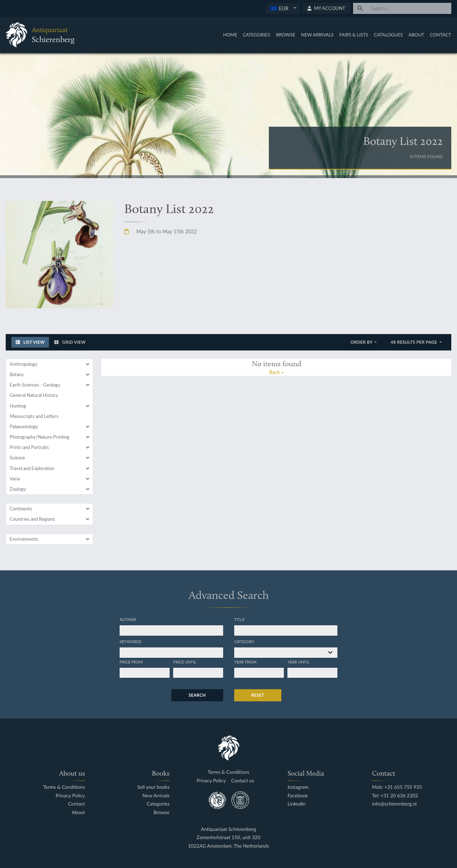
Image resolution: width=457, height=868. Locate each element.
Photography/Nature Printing (39, 437)
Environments (24, 539)
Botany (17, 374)
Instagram (298, 787)
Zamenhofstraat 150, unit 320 (229, 837)
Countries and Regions (32, 519)
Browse (286, 35)
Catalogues (388, 35)
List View (30, 342)
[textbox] (283, 8)
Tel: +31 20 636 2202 (395, 796)
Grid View (70, 342)
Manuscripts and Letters (34, 416)
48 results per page (414, 342)
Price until (185, 662)
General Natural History (34, 395)
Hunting (18, 406)
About (416, 35)
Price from (131, 662)
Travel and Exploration (32, 468)
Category (244, 641)
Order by (362, 342)
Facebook (298, 796)
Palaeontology (24, 427)
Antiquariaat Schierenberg (229, 829)
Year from (245, 662)
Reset (258, 695)
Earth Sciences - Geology (35, 385)
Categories (257, 35)
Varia (15, 479)
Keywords (130, 641)
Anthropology (24, 364)
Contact (441, 35)
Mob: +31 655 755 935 (397, 787)
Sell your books (153, 787)
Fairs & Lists (354, 35)
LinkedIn (296, 804)
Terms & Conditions (64, 787)
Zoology (18, 489)
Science (17, 458)
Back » (276, 372)
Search (197, 695)
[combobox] (283, 8)
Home (230, 35)
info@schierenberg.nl (394, 804)
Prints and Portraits (29, 447)
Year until (298, 662)
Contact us (243, 781)
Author (128, 619)
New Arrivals (317, 35)
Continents (21, 509)
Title (239, 619)
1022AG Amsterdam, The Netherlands (228, 846)
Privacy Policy (70, 796)
